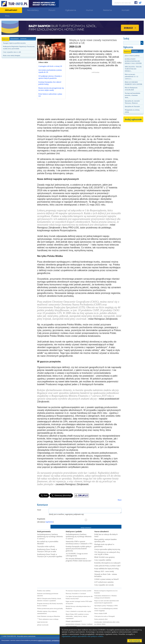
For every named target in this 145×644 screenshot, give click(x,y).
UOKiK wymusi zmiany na (107, 579)
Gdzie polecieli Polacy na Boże (108, 566)
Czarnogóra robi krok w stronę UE (50, 66)
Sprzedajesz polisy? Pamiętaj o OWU (106, 606)
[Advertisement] (19, 108)
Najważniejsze (14, 39)
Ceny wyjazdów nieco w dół (12, 52)
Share (120, 500)
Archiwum (23, 39)
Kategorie (135, 51)
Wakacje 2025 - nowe (104, 571)
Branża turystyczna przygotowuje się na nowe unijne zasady (51, 89)
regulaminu (49, 522)
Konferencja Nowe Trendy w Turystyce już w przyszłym (50, 555)
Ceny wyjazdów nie (104, 585)
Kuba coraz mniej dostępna (12, 55)
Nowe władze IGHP (101, 613)
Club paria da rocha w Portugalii (105, 616)
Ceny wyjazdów (103, 560)
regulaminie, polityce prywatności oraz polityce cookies (82, 636)
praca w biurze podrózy (132, 56)
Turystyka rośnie (46, 546)
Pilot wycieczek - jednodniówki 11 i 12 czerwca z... (131, 76)
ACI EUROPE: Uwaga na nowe (77, 555)
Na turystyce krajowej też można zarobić (79, 591)
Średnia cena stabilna (44, 591)
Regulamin (41, 519)
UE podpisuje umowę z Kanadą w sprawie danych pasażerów (50, 77)
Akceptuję (135, 641)
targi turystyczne (42, 622)
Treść (39, 510)
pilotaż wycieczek (43, 625)
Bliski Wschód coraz (105, 557)
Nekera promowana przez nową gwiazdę (50, 608)
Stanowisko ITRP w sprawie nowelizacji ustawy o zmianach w (79, 543)
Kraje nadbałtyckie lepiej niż (107, 569)
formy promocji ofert (101, 619)
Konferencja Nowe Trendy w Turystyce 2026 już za (47, 550)
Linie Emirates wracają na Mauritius (49, 616)
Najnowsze (6, 38)
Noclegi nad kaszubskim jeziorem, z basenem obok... (132, 95)
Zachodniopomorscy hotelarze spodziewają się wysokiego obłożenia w (50, 537)
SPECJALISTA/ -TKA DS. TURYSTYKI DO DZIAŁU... (133, 69)
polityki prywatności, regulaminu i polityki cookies (54, 640)
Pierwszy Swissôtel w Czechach (76, 593)
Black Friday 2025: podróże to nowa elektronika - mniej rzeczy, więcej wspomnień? (77, 616)
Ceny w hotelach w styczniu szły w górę (78, 611)
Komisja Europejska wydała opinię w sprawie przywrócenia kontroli (79, 549)
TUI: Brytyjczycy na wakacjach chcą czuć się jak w (107, 553)
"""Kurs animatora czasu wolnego (48, 619)
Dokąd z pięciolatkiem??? (74, 621)
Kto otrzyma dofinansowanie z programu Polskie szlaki (79, 560)
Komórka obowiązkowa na (107, 563)
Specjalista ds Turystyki (132, 106)
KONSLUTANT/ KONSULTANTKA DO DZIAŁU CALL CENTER (133, 61)
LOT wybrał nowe (104, 582)
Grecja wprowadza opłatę (107, 549)
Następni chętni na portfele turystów (14, 43)
